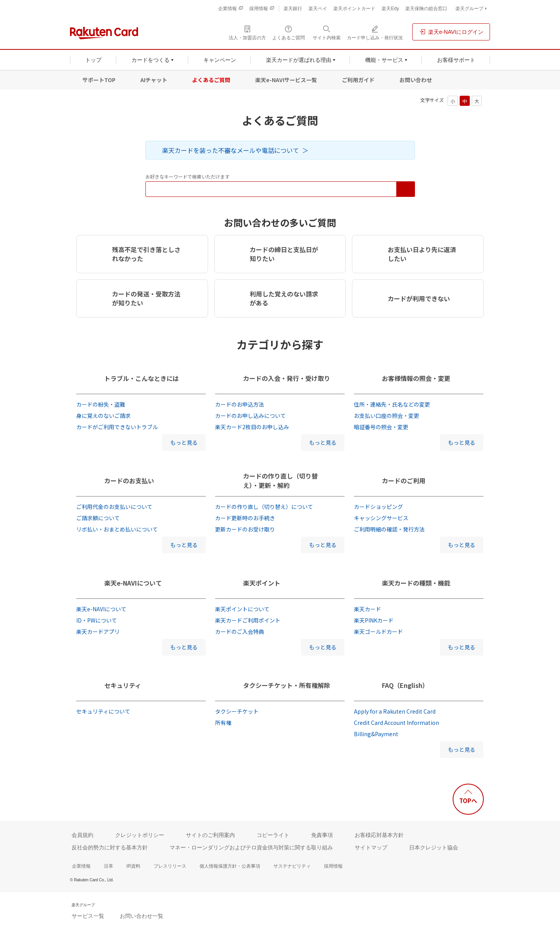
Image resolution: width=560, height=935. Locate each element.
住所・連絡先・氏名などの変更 (392, 404)
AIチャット (154, 80)
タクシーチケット (237, 711)
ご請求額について (98, 518)
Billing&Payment (376, 734)
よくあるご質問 (211, 80)
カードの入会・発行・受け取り (287, 378)
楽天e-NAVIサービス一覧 (286, 80)
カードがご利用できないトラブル (117, 427)
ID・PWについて (97, 620)
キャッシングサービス (381, 518)
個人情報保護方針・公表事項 (230, 866)
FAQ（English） (405, 685)
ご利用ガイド (358, 80)
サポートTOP (99, 80)
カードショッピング (378, 507)
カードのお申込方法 (240, 404)
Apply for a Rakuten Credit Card (395, 711)
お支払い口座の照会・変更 (387, 416)
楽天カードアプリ (98, 632)
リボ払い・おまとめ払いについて (117, 529)
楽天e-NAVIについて (133, 583)
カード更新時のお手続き (245, 518)
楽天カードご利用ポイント (248, 620)
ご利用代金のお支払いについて (114, 507)
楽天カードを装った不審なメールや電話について (231, 150)
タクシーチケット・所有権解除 (287, 685)
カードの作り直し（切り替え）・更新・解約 (280, 481)
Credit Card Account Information (396, 723)
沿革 (108, 866)
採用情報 (333, 866)
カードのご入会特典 (240, 632)
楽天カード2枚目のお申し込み (252, 427)
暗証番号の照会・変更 (381, 427)
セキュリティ (123, 685)
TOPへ (468, 801)
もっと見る (184, 442)
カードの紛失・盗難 (101, 404)
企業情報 (81, 866)
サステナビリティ (292, 866)
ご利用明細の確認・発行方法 (389, 529)
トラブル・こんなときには (142, 378)
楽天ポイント (262, 583)
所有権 (223, 723)
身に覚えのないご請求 (103, 416)
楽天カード (367, 609)
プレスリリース (170, 866)
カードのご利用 (404, 481)
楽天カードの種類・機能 (416, 583)
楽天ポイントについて (242, 609)
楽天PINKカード (374, 620)
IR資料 (133, 866)
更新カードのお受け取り (245, 529)
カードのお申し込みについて (250, 416)
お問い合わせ (416, 80)
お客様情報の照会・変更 (416, 378)
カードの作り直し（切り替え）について (264, 507)
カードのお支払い (129, 481)
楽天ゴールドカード (378, 632)
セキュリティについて (103, 711)
